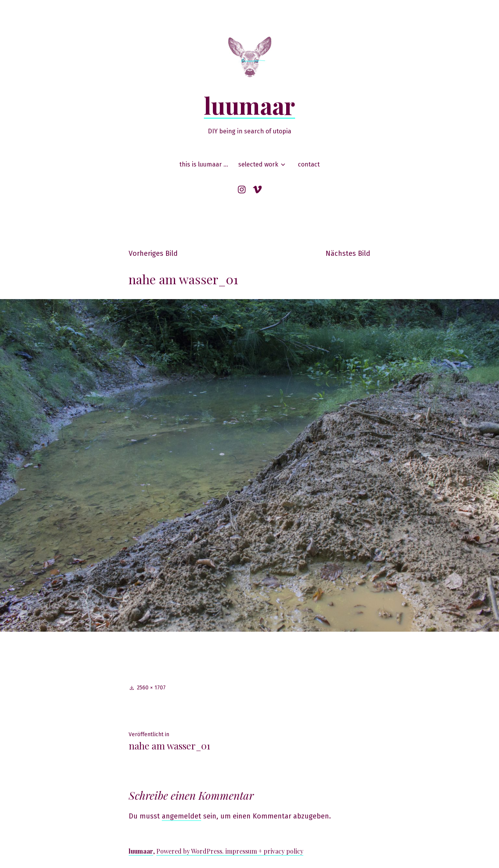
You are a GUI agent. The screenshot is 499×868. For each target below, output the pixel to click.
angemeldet (181, 816)
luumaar (249, 105)
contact (309, 164)
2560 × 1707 (151, 688)
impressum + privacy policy (264, 851)
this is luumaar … (204, 164)
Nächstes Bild (348, 253)
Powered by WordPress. (191, 851)
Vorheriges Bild (153, 253)
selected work (258, 164)
